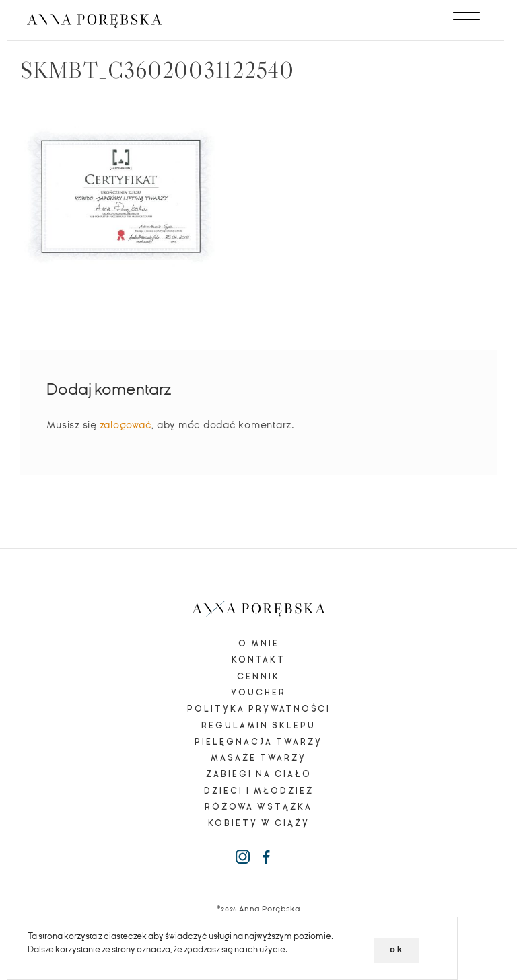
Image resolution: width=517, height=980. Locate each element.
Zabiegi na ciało (259, 774)
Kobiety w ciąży (259, 823)
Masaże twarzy (258, 758)
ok (397, 949)
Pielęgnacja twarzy (258, 742)
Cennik (258, 677)
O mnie (259, 644)
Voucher (258, 693)
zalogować (126, 425)
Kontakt (258, 660)
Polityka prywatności (259, 709)
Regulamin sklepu (258, 726)
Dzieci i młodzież (259, 791)
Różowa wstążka (258, 807)
